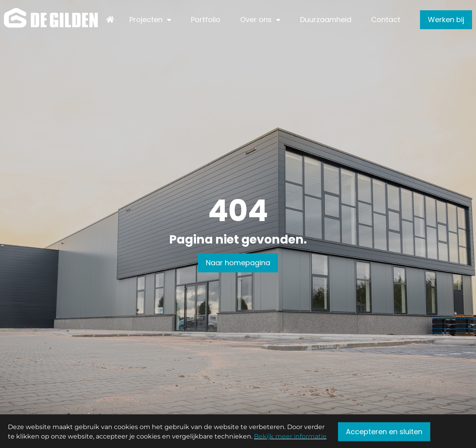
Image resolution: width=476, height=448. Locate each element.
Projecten (146, 20)
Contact (386, 20)
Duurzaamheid (326, 20)
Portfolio (206, 20)
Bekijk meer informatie (290, 438)
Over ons (256, 20)
